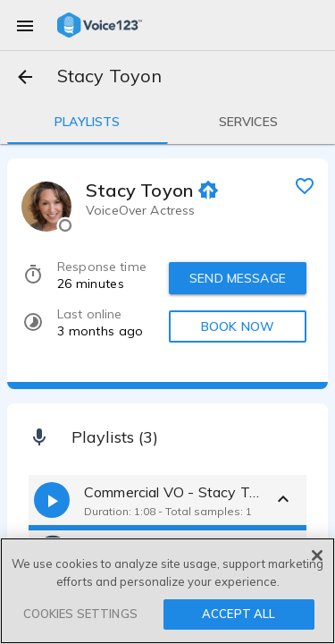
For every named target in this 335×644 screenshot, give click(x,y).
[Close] (317, 555)
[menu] (25, 25)
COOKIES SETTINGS (80, 614)
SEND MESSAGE (238, 278)
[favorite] (305, 185)
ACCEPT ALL (239, 614)
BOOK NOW (238, 326)
